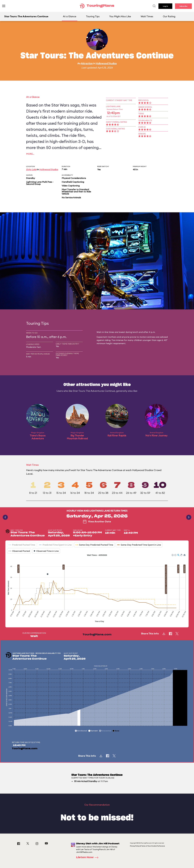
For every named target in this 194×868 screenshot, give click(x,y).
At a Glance (70, 16)
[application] (97, 589)
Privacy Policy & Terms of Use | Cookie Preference (147, 846)
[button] (172, 555)
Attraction (87, 63)
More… (30, 154)
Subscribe (183, 6)
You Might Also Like (120, 16)
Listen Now (88, 857)
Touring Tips (93, 16)
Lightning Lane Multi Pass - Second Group (40, 183)
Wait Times (147, 16)
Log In (165, 6)
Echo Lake (31, 169)
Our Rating (169, 16)
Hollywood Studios (106, 63)
